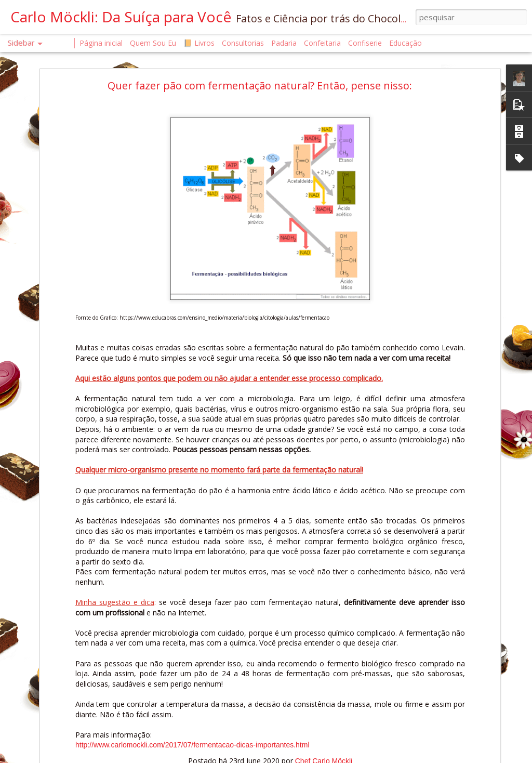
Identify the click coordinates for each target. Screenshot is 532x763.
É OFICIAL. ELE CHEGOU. (60, 695)
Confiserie (365, 43)
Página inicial (101, 43)
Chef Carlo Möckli (358, 688)
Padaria (285, 43)
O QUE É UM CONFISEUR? (62, 741)
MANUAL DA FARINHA (57, 718)
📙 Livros (199, 43)
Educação (405, 43)
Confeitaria (322, 43)
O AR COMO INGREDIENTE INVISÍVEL (77, 648)
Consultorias (243, 43)
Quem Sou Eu (153, 43)
